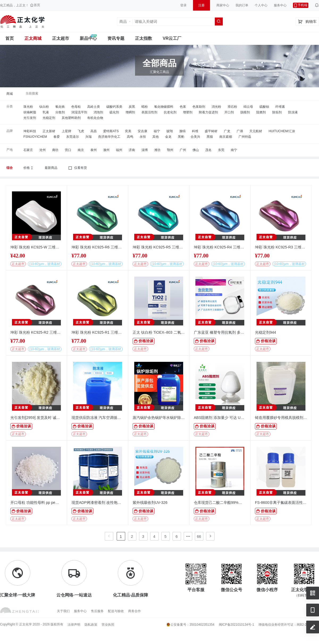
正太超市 (61, 38)
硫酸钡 (264, 107)
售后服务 (97, 611)
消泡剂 (98, 112)
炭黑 (132, 107)
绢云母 (248, 107)
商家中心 (223, 5)
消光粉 (216, 107)
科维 (195, 131)
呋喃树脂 (30, 112)
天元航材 (256, 131)
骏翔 (170, 131)
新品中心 (88, 38)
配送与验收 (116, 611)
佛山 (196, 150)
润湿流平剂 (79, 112)
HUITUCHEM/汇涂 (282, 131)
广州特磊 (245, 137)
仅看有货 (77, 168)
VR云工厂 (172, 38)
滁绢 (182, 131)
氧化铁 (60, 107)
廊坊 (55, 150)
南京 (81, 150)
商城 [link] (10, 94)
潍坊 (157, 150)
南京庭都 (226, 137)
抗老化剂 (170, 112)
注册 (202, 5)
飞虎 (81, 131)
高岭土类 (94, 107)
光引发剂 (30, 118)
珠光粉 (28, 107)
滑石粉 (232, 107)
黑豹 (181, 137)
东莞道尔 (73, 137)
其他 (156, 137)
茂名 (208, 150)
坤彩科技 (30, 131)
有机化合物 (95, 118)
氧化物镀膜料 (164, 107)
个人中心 (261, 5)
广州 (183, 150)
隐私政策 (91, 625)
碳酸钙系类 (114, 107)
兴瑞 (89, 137)
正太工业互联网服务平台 (22, 22)
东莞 (221, 150)
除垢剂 (277, 112)
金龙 (168, 137)
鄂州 (170, 150)
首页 (10, 38)
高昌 (94, 131)
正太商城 (33, 38)
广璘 (240, 131)
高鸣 (130, 137)
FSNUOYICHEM (35, 137)
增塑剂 (188, 112)
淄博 (145, 150)
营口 (68, 150)
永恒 (143, 137)
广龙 (227, 131)
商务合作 (135, 611)
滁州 (106, 150)
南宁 (234, 150)
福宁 (157, 131)
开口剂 (229, 112)
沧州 (43, 150)
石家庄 (28, 150)
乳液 (46, 112)
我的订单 (242, 5)
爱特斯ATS (111, 131)
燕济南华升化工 (109, 137)
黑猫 (210, 137)
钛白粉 (44, 107)
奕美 (128, 131)
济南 (132, 150)
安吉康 (142, 131)
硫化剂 (114, 112)
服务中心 (280, 5)
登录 (183, 5)
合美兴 (195, 137)
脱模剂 (245, 112)
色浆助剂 (199, 107)
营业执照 (108, 625)
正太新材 (49, 131)
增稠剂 (130, 112)
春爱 (57, 137)
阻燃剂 (261, 112)
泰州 (94, 150)
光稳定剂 (49, 118)
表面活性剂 (149, 112)
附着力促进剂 (208, 112)
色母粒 (76, 107)
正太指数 (144, 38)
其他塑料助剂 (71, 118)
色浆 (183, 107)
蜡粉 (145, 107)
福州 (119, 150)
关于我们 (63, 611)
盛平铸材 (211, 131)
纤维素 (280, 107)
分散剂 (60, 112)
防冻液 (293, 112)
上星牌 (66, 131)
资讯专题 (116, 38)
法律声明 (74, 625)
